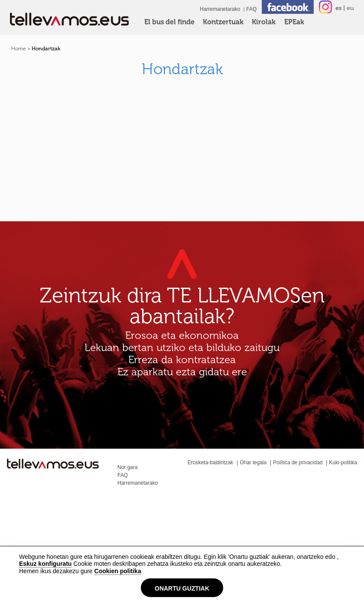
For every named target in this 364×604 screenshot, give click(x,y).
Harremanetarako (220, 9)
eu (350, 8)
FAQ (251, 9)
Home (19, 49)
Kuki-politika (343, 463)
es (338, 8)
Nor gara (128, 467)
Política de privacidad (298, 463)
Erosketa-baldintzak (210, 463)
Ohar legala (253, 463)
